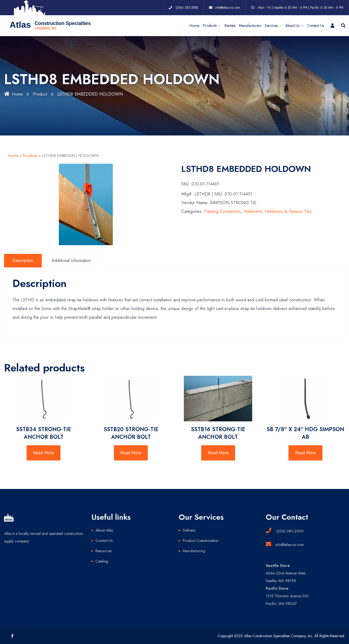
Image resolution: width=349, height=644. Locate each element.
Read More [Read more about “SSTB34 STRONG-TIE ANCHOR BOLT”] (44, 453)
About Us (292, 26)
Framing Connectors (222, 211)
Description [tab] (23, 261)
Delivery (189, 530)
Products (30, 156)
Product (40, 94)
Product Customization (201, 541)
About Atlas (104, 530)
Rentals (230, 26)
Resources (103, 551)
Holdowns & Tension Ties (288, 211)
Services (271, 26)
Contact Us (316, 26)
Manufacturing (194, 551)
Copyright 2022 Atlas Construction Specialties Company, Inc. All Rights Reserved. (281, 636)
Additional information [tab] (71, 261)
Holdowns (253, 211)
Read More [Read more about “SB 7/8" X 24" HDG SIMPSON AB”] (305, 453)
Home (194, 26)
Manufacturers (250, 26)
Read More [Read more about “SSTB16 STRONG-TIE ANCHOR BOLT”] (218, 453)
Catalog (102, 561)
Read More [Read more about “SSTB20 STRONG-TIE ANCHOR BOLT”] (131, 453)
